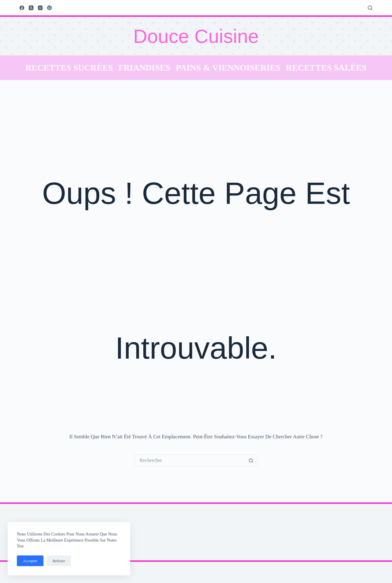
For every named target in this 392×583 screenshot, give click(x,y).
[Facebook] (22, 8)
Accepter (30, 561)
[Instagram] (40, 8)
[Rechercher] (370, 8)
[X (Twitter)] (31, 8)
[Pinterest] (49, 8)
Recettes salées (326, 68)
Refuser (59, 561)
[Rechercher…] (190, 460)
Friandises (144, 68)
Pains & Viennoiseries (228, 68)
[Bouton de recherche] (251, 460)
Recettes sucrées (69, 68)
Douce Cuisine (196, 36)
